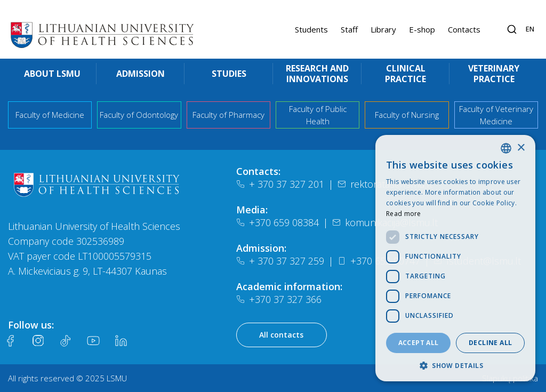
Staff (349, 29)
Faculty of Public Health (318, 115)
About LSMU (52, 74)
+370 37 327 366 (279, 299)
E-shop (422, 29)
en (530, 29)
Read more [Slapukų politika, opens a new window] (404, 214)
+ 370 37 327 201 (280, 184)
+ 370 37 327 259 (280, 261)
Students (311, 29)
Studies (229, 74)
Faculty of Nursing (407, 115)
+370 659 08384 (278, 222)
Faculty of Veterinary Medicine (496, 115)
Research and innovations (317, 74)
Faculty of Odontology (139, 115)
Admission (140, 74)
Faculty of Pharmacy (228, 115)
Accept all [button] (419, 343)
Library (383, 29)
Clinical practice (406, 74)
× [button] (521, 148)
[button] (455, 365)
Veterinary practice (494, 74)
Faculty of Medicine (50, 115)
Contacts (464, 29)
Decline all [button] (490, 343)
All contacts (281, 335)
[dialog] (455, 258)
